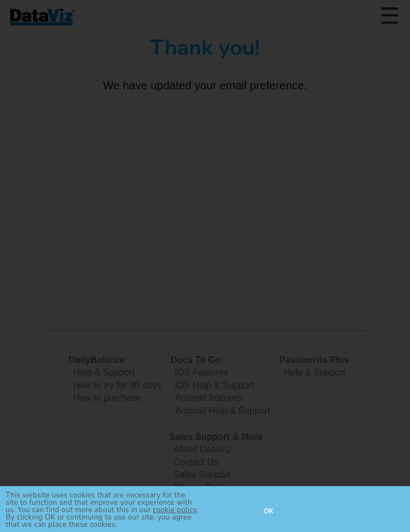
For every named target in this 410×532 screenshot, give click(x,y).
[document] (205, 266)
